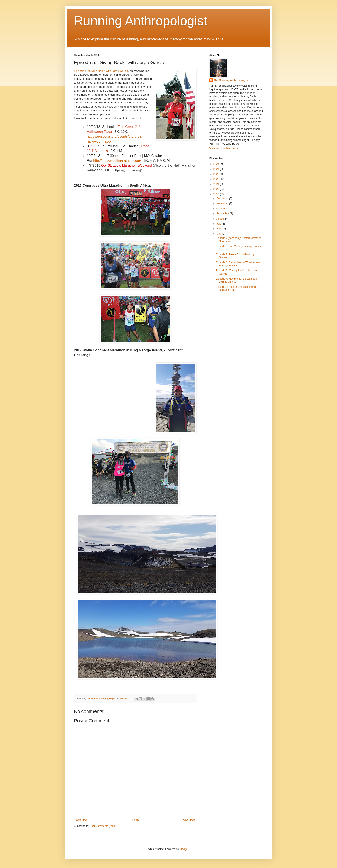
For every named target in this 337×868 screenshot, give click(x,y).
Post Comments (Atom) (103, 826)
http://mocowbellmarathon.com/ (117, 161)
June (220, 229)
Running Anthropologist (141, 21)
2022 (217, 179)
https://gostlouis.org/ (128, 170)
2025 (217, 164)
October (221, 209)
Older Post (189, 820)
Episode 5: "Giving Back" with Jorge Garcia (101, 71)
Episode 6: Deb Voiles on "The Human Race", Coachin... (238, 264)
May (219, 234)
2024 (217, 169)
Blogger (184, 849)
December (223, 199)
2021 (217, 184)
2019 (217, 194)
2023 (217, 174)
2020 (217, 189)
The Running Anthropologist (231, 80)
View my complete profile (224, 148)
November (223, 203)
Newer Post (82, 820)
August (221, 219)
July (219, 224)
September (223, 214)
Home (136, 820)
